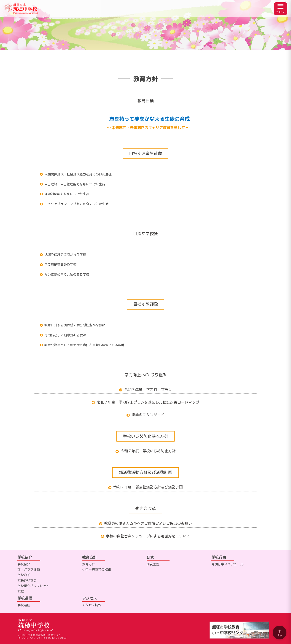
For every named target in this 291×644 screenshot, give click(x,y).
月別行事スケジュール (227, 564)
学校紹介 (24, 564)
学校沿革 (24, 575)
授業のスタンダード (148, 415)
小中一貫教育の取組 (97, 569)
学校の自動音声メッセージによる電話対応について (148, 536)
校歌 (21, 591)
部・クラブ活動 (29, 569)
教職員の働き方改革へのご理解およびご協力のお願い (148, 523)
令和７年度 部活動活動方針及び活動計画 (148, 487)
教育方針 (89, 564)
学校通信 (24, 605)
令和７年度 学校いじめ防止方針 (148, 451)
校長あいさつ (27, 580)
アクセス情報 (92, 605)
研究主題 (153, 564)
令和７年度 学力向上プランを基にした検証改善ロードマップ (148, 402)
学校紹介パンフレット (33, 586)
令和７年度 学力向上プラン (148, 390)
